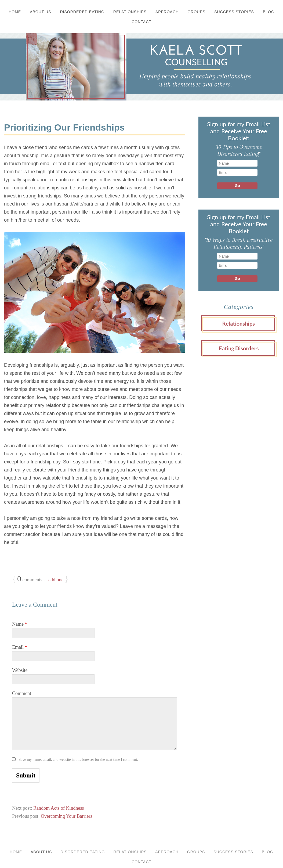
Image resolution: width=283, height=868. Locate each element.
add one (56, 580)
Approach (167, 12)
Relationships (130, 12)
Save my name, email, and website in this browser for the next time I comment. (78, 760)
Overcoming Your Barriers (66, 816)
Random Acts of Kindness (59, 808)
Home (15, 12)
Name (20, 624)
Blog (269, 12)
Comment (22, 693)
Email (20, 647)
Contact (141, 22)
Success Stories (234, 12)
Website (20, 670)
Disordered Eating (82, 12)
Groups (196, 12)
